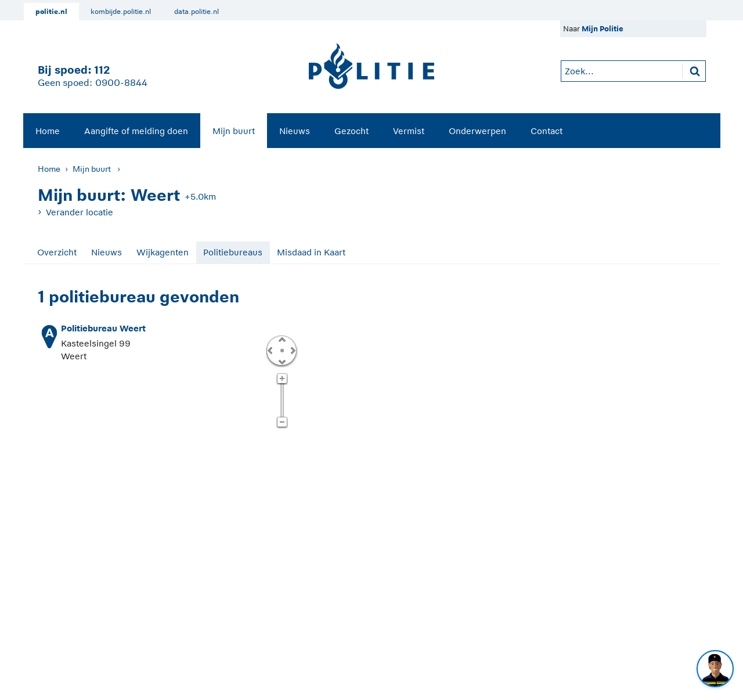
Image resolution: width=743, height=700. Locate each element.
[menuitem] (48, 131)
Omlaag (282, 361)
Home (48, 131)
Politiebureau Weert (103, 328)
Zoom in (282, 379)
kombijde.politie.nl (121, 12)
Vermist (409, 131)
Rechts (292, 350)
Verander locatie (80, 212)
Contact (547, 131)
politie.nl (51, 12)
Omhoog (282, 339)
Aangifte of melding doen (136, 131)
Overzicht (57, 252)
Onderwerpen (477, 131)
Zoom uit (282, 423)
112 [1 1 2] (102, 70)
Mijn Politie (603, 29)
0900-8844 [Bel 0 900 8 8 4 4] (121, 83)
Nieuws (295, 131)
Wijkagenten (163, 252)
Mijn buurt (234, 131)
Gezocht (351, 131)
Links (270, 350)
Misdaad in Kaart (311, 252)
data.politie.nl (196, 12)
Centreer (282, 350)
